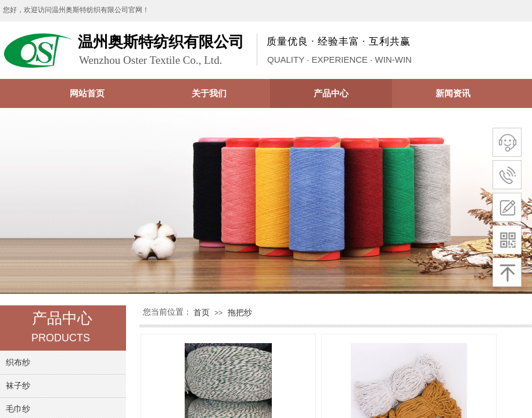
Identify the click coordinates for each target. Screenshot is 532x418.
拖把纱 (240, 312)
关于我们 (209, 93)
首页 (202, 312)
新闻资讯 (453, 93)
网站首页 (87, 93)
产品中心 (331, 93)
